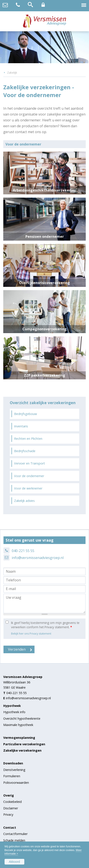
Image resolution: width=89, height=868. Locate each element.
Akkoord (14, 862)
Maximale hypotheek (18, 725)
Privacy (8, 814)
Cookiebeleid (12, 802)
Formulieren (12, 776)
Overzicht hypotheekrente (22, 718)
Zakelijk (12, 73)
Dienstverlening (14, 770)
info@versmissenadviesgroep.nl (38, 558)
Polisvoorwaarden (16, 783)
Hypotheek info (14, 712)
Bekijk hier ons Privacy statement (31, 634)
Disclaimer (11, 808)
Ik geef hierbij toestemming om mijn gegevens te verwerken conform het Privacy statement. (45, 625)
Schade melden (14, 840)
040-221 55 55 (23, 551)
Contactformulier (15, 834)
